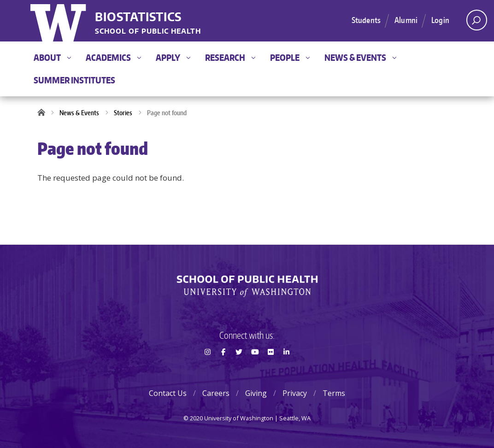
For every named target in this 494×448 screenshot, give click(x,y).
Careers (216, 393)
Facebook (223, 368)
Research (230, 57)
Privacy (295, 393)
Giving (256, 393)
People (290, 57)
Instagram (207, 368)
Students (366, 20)
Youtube (255, 368)
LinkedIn (287, 368)
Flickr (271, 368)
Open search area (473, 23)
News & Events (360, 57)
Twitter (239, 368)
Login (440, 20)
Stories (123, 113)
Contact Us (168, 393)
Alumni (406, 20)
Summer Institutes (74, 80)
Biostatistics (138, 17)
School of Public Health (148, 32)
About (52, 57)
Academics (113, 57)
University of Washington (59, 21)
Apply (173, 57)
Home (44, 113)
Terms (334, 393)
